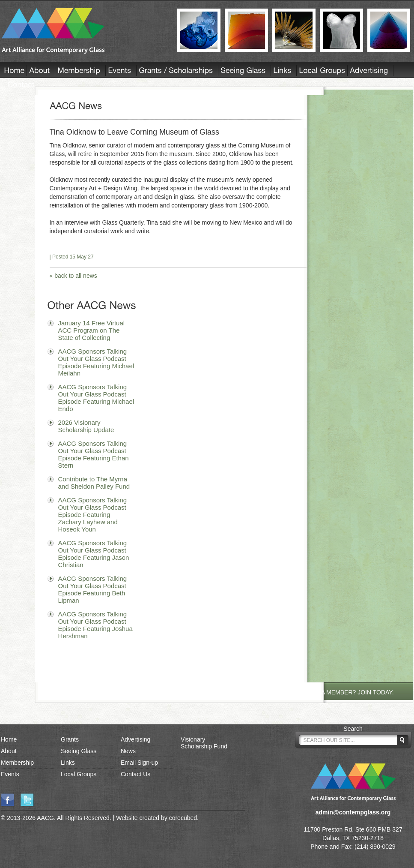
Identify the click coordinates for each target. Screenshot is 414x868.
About (9, 751)
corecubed (183, 818)
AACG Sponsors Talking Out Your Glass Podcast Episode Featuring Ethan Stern (94, 454)
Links (68, 763)
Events (10, 774)
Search (353, 729)
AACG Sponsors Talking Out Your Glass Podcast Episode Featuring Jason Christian (94, 554)
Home (9, 739)
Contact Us (136, 774)
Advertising (136, 739)
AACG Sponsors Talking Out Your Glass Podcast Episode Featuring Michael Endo (96, 398)
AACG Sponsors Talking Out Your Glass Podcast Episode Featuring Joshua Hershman (95, 625)
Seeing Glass (79, 751)
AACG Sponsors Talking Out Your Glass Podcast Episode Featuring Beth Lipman (93, 589)
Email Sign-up (139, 763)
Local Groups (79, 774)
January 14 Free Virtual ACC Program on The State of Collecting (92, 330)
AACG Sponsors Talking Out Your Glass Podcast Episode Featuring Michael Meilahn (96, 362)
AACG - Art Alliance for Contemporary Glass (84, 31)
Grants (70, 739)
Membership (17, 763)
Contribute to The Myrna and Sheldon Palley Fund (94, 483)
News (128, 751)
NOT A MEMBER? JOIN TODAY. (350, 692)
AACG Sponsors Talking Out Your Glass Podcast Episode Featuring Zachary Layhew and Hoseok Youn (93, 515)
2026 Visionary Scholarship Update (86, 426)
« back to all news (73, 276)
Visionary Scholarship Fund (204, 743)
